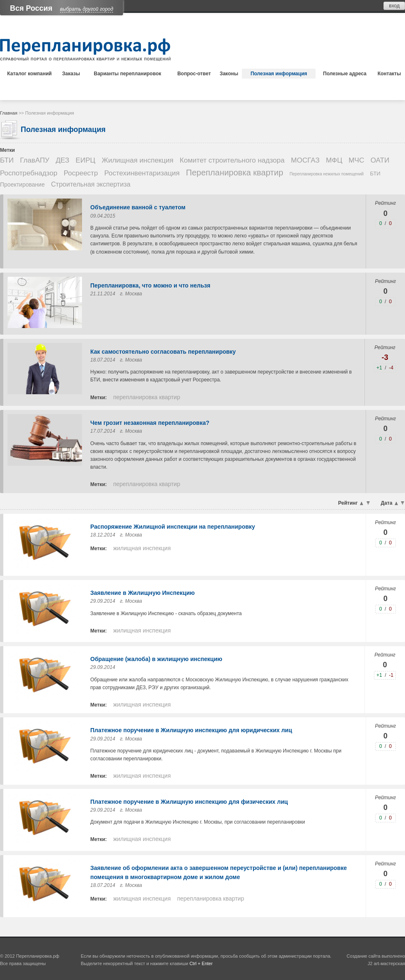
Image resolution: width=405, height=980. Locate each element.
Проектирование (22, 184)
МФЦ (334, 160)
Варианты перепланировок (128, 74)
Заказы (71, 74)
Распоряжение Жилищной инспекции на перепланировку (173, 527)
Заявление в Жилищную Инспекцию (142, 593)
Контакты (389, 74)
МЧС (357, 160)
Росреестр (81, 173)
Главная (9, 113)
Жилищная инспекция (137, 160)
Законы (229, 74)
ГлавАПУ (35, 160)
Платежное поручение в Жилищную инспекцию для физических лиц (189, 802)
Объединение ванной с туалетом (138, 207)
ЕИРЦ (86, 160)
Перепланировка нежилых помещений (327, 174)
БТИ (7, 160)
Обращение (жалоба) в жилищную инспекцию (156, 659)
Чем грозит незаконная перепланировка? (150, 423)
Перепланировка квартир (235, 173)
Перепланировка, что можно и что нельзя (150, 285)
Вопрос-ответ (194, 74)
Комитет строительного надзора (232, 160)
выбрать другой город (87, 9)
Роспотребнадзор (29, 173)
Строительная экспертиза (91, 184)
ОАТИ (380, 160)
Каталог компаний (29, 74)
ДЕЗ (63, 160)
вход (394, 6)
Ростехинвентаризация (142, 173)
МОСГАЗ (305, 160)
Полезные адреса (345, 74)
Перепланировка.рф (38, 956)
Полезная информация (279, 74)
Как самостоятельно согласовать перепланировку (163, 352)
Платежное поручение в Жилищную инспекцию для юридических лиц (191, 730)
